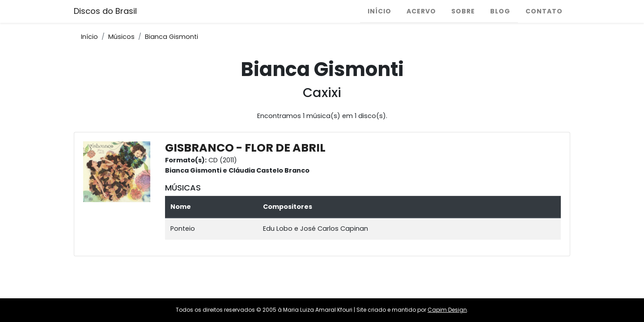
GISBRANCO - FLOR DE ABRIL (245, 148)
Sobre (463, 11)
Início (379, 11)
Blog (500, 11)
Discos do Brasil (105, 11)
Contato (544, 11)
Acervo (421, 11)
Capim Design (447, 310)
